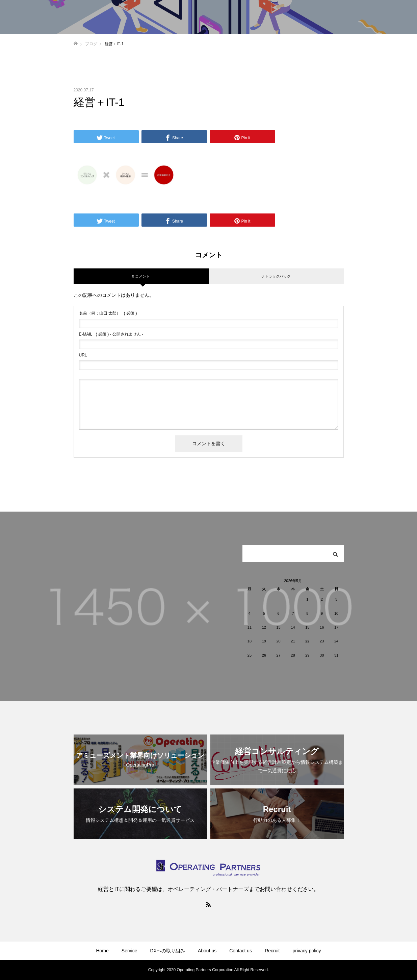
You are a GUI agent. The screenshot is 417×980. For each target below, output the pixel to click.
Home (102, 951)
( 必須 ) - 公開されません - (111, 334)
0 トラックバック (276, 276)
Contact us (241, 951)
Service (129, 951)
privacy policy (307, 951)
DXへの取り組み (168, 951)
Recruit (272, 951)
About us (207, 951)
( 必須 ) (108, 313)
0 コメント (141, 276)
